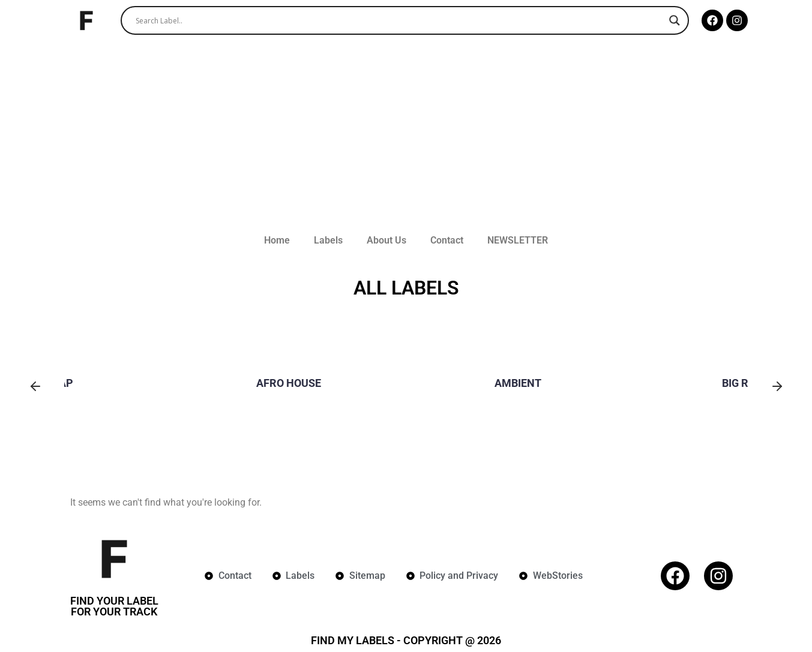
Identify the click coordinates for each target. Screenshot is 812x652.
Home (277, 240)
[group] (177, 387)
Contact (447, 240)
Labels (328, 240)
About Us (386, 240)
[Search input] (399, 20)
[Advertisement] (406, 137)
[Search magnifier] (675, 20)
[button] (35, 387)
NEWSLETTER (518, 240)
